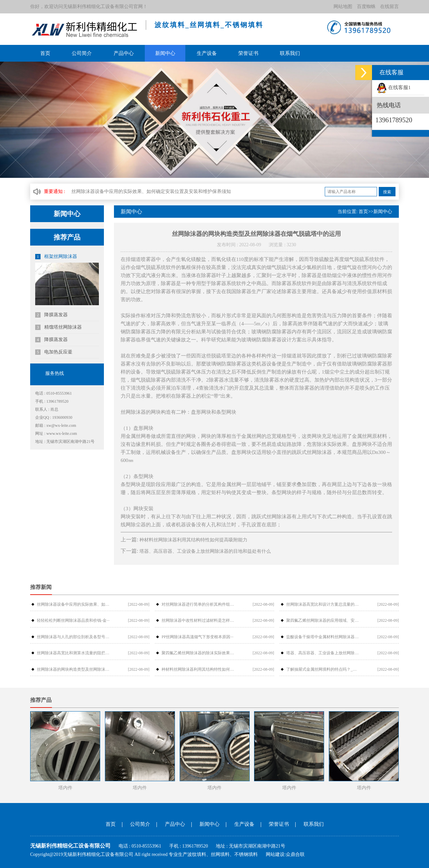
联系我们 (289, 53)
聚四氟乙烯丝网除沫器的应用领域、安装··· (323, 620)
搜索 (387, 192)
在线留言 (389, 7)
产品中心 (123, 53)
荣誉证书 (247, 53)
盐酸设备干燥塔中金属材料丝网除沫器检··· (323, 637)
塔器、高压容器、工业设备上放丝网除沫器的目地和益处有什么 (205, 551)
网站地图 (343, 7)
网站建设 (275, 854)
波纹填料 (197, 854)
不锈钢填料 (246, 854)
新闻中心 (165, 53)
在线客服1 (394, 87)
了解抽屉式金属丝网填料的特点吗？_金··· (323, 669)
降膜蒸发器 (51, 315)
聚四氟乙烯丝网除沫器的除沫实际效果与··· (198, 653)
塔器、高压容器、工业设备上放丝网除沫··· (323, 653)
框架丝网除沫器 (56, 257)
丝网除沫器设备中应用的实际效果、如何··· (73, 604)
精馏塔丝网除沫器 (58, 327)
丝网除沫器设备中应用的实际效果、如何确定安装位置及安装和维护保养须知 (151, 191)
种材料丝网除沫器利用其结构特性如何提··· (198, 669)
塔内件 (65, 788)
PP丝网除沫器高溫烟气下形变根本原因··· (197, 637)
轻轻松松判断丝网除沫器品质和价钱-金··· (73, 620)
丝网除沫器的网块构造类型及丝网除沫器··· (73, 669)
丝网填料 (220, 854)
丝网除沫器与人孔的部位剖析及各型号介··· (73, 637)
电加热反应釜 (54, 352)
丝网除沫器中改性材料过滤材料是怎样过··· (198, 620)
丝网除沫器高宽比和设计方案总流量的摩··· (323, 604)
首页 (45, 53)
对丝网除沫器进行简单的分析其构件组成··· (198, 604)
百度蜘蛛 (366, 7)
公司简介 (82, 53)
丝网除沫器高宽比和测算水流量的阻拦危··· (73, 653)
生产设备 (206, 53)
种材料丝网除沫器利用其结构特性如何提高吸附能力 (193, 540)
